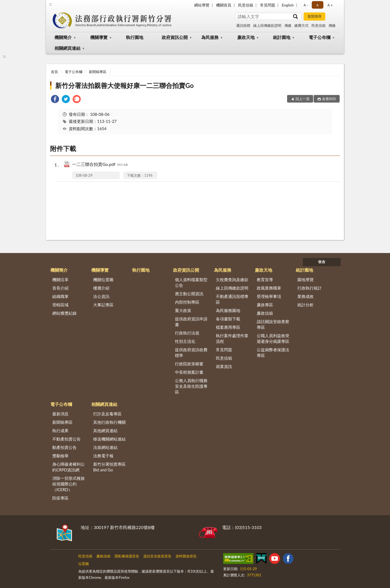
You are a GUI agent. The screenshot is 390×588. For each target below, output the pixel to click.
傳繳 (288, 25)
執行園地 (135, 37)
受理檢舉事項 (269, 296)
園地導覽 (305, 280)
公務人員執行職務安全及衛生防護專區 (191, 386)
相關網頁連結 (67, 48)
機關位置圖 (103, 280)
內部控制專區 (187, 302)
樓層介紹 (101, 288)
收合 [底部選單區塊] (322, 262)
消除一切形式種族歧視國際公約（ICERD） (69, 484)
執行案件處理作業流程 (232, 338)
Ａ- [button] (305, 5)
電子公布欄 (320, 37)
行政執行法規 (187, 333)
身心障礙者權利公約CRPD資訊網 (69, 467)
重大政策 (183, 310)
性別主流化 (185, 341)
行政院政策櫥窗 (189, 364)
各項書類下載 (228, 319)
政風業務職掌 (269, 288)
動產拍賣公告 (64, 447)
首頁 (54, 72)
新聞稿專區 (98, 72)
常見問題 (268, 5)
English (288, 5)
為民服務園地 (228, 310)
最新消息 (60, 414)
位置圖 (84, 564)
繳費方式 (301, 25)
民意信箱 (246, 5)
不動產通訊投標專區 (232, 299)
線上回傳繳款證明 (267, 25)
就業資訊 (224, 366)
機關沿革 (60, 280)
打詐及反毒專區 (107, 414)
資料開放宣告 (186, 556)
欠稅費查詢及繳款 (232, 280)
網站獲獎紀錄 (64, 313)
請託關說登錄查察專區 (273, 324)
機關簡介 (63, 37)
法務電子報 (103, 456)
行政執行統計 (310, 288)
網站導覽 (202, 5)
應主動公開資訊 (189, 294)
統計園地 (282, 37)
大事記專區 (103, 305)
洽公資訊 (101, 296)
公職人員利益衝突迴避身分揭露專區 (273, 338)
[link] (55, 100)
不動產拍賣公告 (66, 439)
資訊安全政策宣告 (157, 556)
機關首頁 (224, 5)
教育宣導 (265, 280)
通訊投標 (243, 25)
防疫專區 (60, 498)
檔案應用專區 (228, 327)
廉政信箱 (265, 313)
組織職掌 (60, 296)
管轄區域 (60, 305)
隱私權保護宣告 (127, 556)
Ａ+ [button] (330, 5)
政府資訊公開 (175, 37)
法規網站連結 (105, 447)
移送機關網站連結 (109, 439)
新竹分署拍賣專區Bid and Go (109, 467)
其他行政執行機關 (109, 422)
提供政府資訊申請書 (191, 322)
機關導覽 (99, 37)
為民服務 (210, 37)
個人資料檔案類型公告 (191, 282)
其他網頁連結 (105, 431)
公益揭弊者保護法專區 (273, 352)
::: (50, 4)
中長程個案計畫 (189, 372)
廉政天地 (246, 37)
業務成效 (305, 296)
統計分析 (305, 305)
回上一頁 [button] (303, 99)
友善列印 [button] (329, 99)
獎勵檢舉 (60, 456)
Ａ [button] (317, 5)
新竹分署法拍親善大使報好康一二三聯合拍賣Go (124, 85)
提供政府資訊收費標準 (191, 352)
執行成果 (60, 431)
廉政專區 (265, 305)
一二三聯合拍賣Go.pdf (100, 165)
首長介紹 (60, 288)
